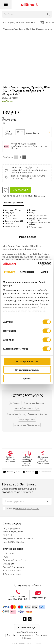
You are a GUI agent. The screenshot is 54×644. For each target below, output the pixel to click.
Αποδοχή (23, 509)
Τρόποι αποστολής (12, 571)
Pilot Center (8, 535)
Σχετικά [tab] (44, 272)
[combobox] (20, 132)
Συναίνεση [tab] (9, 272)
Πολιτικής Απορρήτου (28, 509)
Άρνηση (27, 378)
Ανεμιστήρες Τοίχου (16, 414)
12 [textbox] (18, 132)
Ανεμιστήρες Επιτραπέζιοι (27, 409)
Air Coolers (15, 403)
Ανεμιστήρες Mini (27, 420)
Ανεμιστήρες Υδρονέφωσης (27, 425)
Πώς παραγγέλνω (11, 529)
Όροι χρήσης (9, 564)
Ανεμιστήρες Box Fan (38, 414)
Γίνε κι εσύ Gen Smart (24, 488)
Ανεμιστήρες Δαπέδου (34, 403)
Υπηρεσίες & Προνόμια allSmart (18, 539)
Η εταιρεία (8, 554)
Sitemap (27, 638)
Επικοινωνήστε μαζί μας (15, 560)
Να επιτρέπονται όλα (27, 361)
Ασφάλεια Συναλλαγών (27, 632)
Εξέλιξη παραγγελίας (13, 532)
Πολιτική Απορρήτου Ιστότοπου (20, 635)
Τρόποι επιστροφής (12, 574)
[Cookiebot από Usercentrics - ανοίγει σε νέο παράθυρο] (38, 264)
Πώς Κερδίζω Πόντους (14, 542)
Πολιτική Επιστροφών (13, 567)
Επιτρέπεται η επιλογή (27, 370)
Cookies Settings (27, 628)
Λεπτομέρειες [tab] (27, 272)
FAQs (5, 557)
